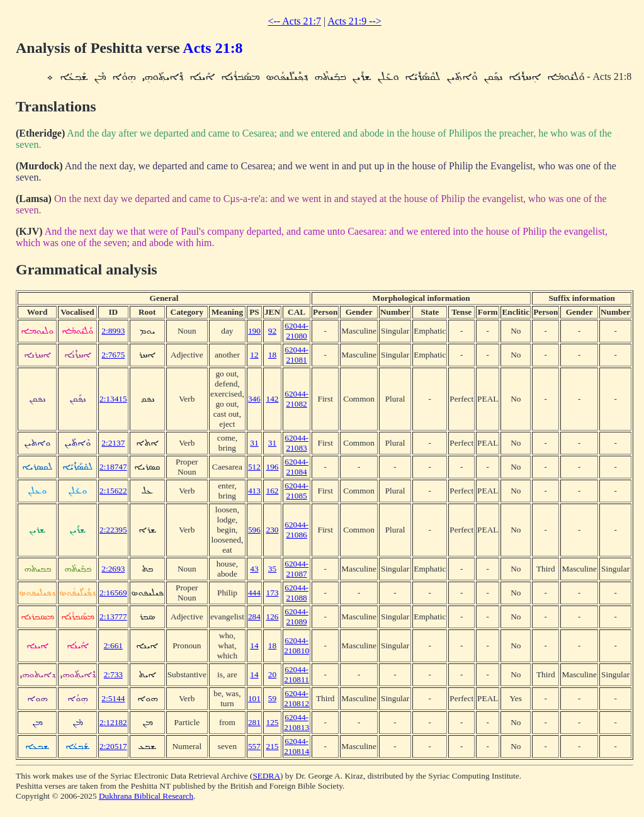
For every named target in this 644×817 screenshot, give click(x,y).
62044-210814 (297, 746)
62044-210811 (297, 674)
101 (254, 698)
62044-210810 (297, 645)
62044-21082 (297, 399)
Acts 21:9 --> (354, 21)
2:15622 (113, 491)
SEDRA (266, 776)
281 (254, 722)
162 (273, 491)
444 (254, 593)
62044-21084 (297, 467)
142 (273, 399)
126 (273, 617)
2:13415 (113, 399)
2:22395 (113, 530)
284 (254, 617)
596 (254, 530)
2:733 (113, 674)
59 (272, 698)
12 (254, 355)
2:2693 (113, 569)
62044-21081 (297, 355)
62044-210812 (297, 698)
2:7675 (113, 355)
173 (273, 593)
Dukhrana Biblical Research (146, 796)
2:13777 (113, 617)
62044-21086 (297, 530)
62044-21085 (297, 491)
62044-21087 (297, 569)
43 (254, 569)
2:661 (113, 645)
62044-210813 (297, 722)
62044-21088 (297, 593)
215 (273, 746)
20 (272, 674)
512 (254, 467)
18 (272, 355)
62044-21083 (297, 443)
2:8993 (113, 331)
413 (254, 491)
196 (273, 467)
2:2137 (113, 443)
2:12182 (113, 722)
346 (254, 399)
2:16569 (113, 593)
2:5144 (113, 698)
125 (273, 722)
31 (254, 443)
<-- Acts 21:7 (294, 21)
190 (254, 331)
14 (254, 645)
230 (273, 530)
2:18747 (113, 467)
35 (272, 569)
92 (272, 331)
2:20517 (113, 746)
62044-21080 (297, 331)
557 (254, 746)
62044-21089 (297, 617)
